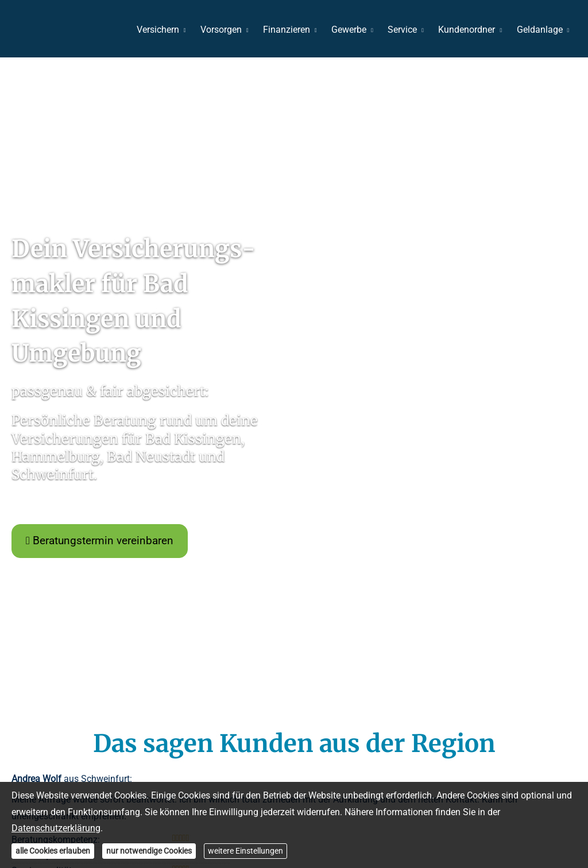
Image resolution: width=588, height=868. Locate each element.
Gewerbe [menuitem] (352, 30)
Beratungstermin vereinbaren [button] (100, 367)
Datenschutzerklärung (56, 828)
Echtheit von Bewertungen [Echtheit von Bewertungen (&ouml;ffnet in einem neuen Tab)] (539, 637)
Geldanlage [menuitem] (540, 30)
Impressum (148, 712)
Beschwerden (314, 712)
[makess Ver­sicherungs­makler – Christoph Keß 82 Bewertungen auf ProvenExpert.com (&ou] (294, 754)
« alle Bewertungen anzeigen (69, 608)
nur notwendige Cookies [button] (149, 851)
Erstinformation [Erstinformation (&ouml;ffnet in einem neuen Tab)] (255, 712)
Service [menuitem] (405, 30)
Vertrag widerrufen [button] (421, 712)
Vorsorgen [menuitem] (226, 30)
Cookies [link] (359, 712)
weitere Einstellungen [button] (245, 851)
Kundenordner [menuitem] (468, 30)
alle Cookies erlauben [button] (53, 851)
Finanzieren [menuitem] (291, 30)
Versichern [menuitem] (163, 30)
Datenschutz (197, 712)
